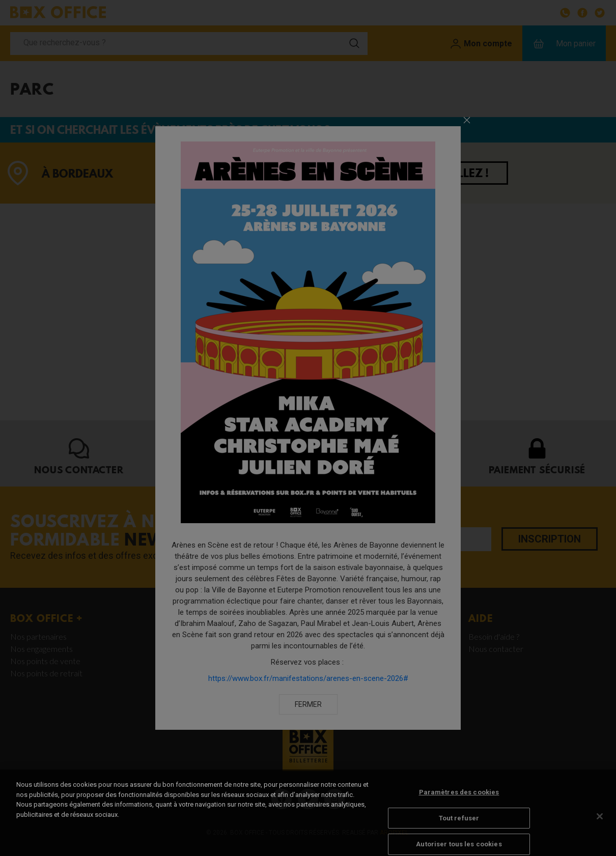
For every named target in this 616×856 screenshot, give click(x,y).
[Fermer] (600, 826)
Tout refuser (459, 827)
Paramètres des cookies (459, 802)
